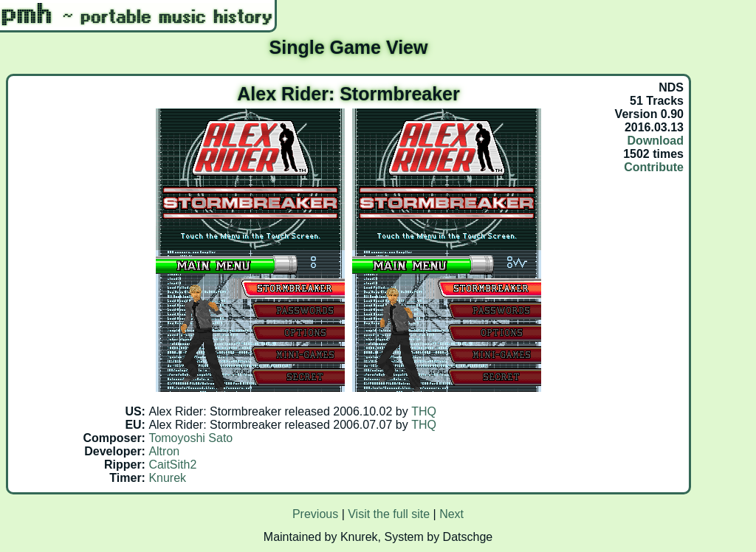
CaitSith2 (172, 465)
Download (656, 141)
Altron (164, 451)
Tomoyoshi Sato (190, 438)
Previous (315, 514)
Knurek (167, 478)
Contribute (654, 167)
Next (451, 514)
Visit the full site (389, 514)
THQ (424, 411)
